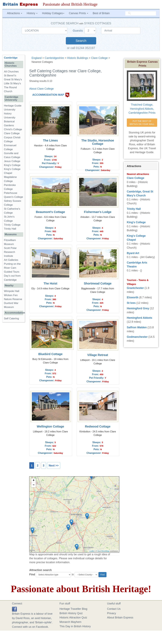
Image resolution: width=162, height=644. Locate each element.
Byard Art (133, 253)
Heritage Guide (13, 106)
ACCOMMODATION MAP (48, 95)
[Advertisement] (14, 372)
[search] (141, 13)
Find (32, 574)
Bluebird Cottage (50, 354)
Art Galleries (11, 260)
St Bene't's (10, 76)
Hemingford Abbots (139, 318)
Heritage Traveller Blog (73, 609)
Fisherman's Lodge (98, 212)
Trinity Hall (10, 229)
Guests (78, 31)
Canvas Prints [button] (78, 13)
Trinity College (12, 225)
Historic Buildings (78, 58)
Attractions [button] (15, 13)
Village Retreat (98, 355)
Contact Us (114, 609)
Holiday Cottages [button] (53, 13)
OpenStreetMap (103, 551)
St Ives (131, 303)
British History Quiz (71, 613)
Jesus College (12, 161)
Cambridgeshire (54, 58)
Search (81, 41)
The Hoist (50, 283)
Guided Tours (12, 272)
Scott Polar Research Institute (10, 252)
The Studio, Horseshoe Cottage (98, 142)
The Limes (50, 140)
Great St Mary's (13, 79)
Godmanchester (137, 337)
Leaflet (92, 551)
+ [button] (34, 481)
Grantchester (135, 288)
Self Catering (11, 319)
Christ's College (13, 129)
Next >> (54, 466)
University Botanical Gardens (10, 121)
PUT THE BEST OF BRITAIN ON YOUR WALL (142, 123)
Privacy (112, 613)
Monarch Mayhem (70, 622)
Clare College (99, 58)
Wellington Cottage (50, 426)
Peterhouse (11, 193)
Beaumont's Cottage (51, 212)
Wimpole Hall (12, 291)
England (37, 58)
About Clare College (41, 89)
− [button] (34, 485)
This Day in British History (75, 626)
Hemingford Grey (138, 308)
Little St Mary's (12, 83)
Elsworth (133, 297)
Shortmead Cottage (98, 283)
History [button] (32, 13)
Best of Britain (101, 13)
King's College (12, 165)
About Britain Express (120, 618)
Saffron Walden (137, 327)
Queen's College (13, 197)
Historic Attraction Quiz (73, 618)
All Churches (11, 72)
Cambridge (11, 58)
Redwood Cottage (98, 426)
